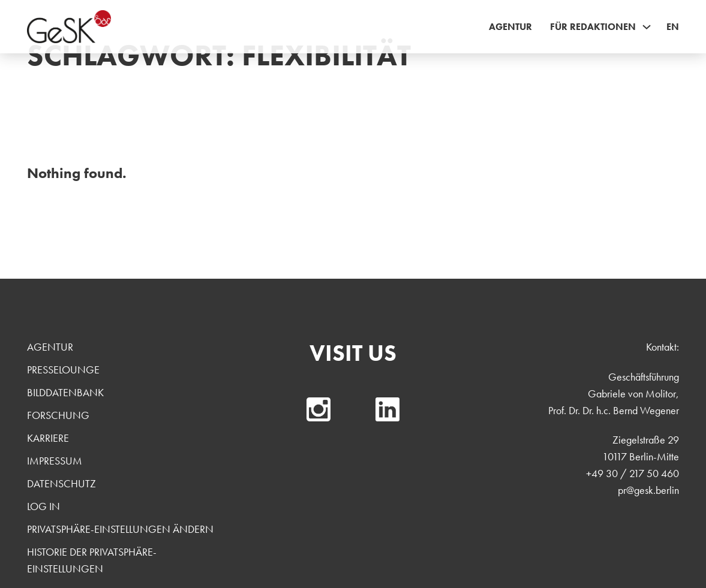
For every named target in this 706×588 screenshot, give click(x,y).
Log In (43, 506)
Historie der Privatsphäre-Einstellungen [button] (92, 560)
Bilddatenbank (65, 392)
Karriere (48, 438)
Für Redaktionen (593, 27)
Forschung (58, 415)
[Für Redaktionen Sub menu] (647, 27)
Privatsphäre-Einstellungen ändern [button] (120, 529)
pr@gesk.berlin (648, 490)
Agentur (510, 27)
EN (673, 27)
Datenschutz (61, 483)
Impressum (55, 461)
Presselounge (63, 370)
